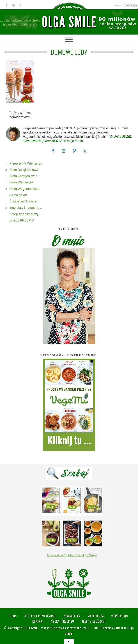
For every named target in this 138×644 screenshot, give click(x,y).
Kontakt (38, 621)
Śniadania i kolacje (23, 201)
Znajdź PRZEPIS (22, 220)
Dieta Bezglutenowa (24, 170)
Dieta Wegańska (21, 182)
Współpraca (120, 616)
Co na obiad (18, 195)
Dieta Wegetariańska (24, 189)
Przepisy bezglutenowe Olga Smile (72, 555)
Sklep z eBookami (94, 621)
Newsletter (72, 616)
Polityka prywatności (41, 616)
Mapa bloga (96, 616)
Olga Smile (31, 628)
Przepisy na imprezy (24, 214)
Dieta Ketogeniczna (23, 176)
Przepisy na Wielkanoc (26, 163)
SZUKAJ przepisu (63, 621)
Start (14, 616)
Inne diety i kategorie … (26, 208)
